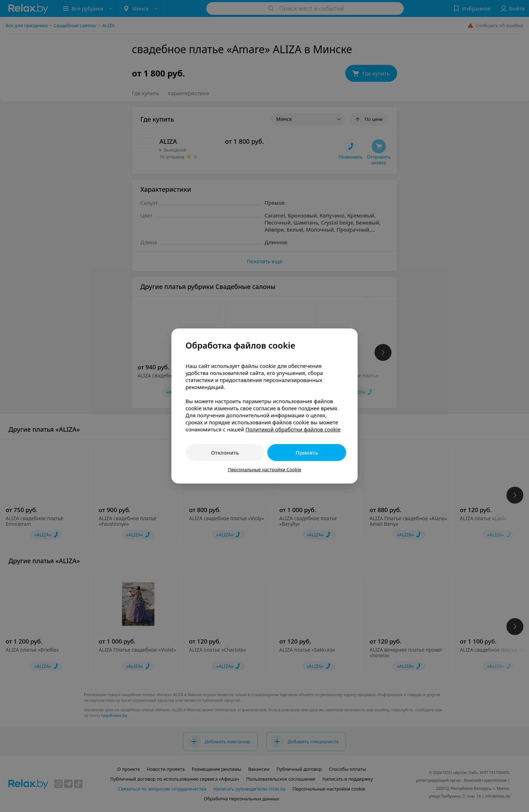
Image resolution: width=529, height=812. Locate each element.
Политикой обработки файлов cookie (293, 429)
